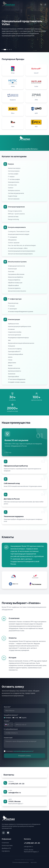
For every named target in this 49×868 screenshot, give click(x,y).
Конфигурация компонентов (16, 266)
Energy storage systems (15, 211)
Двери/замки (12, 363)
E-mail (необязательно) (11, 729)
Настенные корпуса (14, 171)
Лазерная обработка (14, 280)
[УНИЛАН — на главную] (8, 818)
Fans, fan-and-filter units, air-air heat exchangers (22, 245)
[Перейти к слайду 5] (11, 50)
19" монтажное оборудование (17, 379)
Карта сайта (34, 862)
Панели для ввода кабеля (15, 354)
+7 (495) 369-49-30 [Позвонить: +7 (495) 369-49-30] (32, 843)
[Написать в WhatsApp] (3, 833)
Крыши (10, 365)
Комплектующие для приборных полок (20, 326)
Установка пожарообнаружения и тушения (21, 311)
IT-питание (11, 306)
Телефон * (7, 721)
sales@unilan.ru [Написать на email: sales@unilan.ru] (28, 846)
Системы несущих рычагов (16, 193)
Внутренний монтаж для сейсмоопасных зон (21, 343)
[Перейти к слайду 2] (5, 50)
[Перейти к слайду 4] (9, 50)
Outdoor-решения (14, 243)
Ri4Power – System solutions (16, 214)
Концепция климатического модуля (19, 234)
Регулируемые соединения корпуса (18, 338)
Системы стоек (12, 185)
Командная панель (14, 182)
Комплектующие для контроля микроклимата (22, 251)
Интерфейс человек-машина (17, 382)
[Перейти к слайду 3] (8, 50)
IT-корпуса (11, 177)
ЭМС (9, 340)
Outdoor (11, 188)
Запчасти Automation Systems (17, 291)
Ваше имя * (7, 707)
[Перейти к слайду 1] (2, 50)
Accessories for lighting (15, 349)
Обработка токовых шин (15, 283)
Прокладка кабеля (13, 376)
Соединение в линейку (15, 332)
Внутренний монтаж (14, 368)
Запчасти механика (14, 199)
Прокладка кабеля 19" (14, 351)
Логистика (11, 271)
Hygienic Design (13, 196)
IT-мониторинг (13, 309)
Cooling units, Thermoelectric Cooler (19, 231)
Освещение (11, 346)
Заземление (12, 374)
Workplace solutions (14, 190)
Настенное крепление (14, 335)
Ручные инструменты (14, 288)
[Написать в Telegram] (8, 833)
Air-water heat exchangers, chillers (18, 248)
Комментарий (8, 738)
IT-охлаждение (13, 237)
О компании (5, 843)
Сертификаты (6, 851)
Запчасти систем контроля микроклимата (20, 254)
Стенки (10, 360)
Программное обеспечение (16, 274)
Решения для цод (13, 303)
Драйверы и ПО (6, 848)
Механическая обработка (16, 277)
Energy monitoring (13, 219)
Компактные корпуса (14, 168)
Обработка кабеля (13, 285)
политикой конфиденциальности (23, 751)
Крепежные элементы (15, 371)
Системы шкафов (13, 174)
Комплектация (12, 269)
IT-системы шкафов (14, 179)
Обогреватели (12, 240)
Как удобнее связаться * (11, 715)
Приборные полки (13, 324)
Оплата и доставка (7, 845)
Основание (11, 329)
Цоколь (10, 357)
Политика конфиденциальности (21, 862)
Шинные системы (13, 217)
